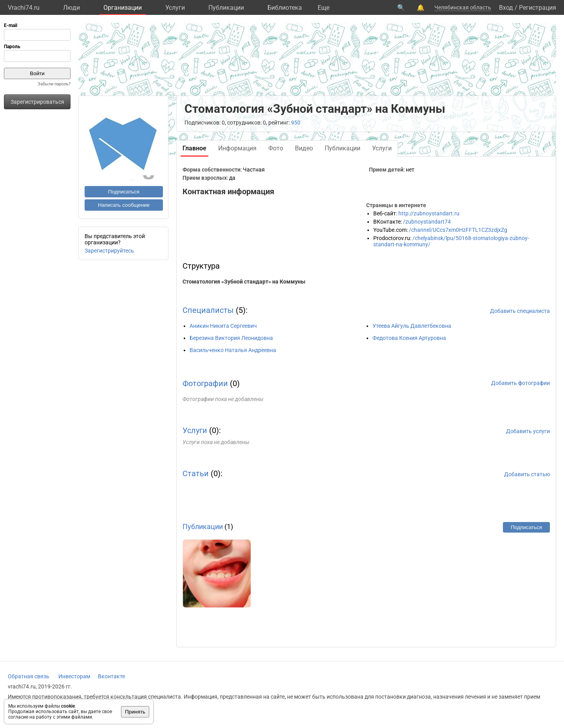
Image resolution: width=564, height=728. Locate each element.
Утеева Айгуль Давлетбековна (412, 326)
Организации (123, 8)
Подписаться (124, 192)
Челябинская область (463, 7)
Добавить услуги (528, 431)
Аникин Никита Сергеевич (223, 326)
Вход (506, 8)
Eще (324, 8)
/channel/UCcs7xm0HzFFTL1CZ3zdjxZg (458, 230)
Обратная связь (29, 676)
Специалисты (208, 310)
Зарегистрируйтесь (109, 251)
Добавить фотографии (521, 383)
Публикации (226, 8)
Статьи (196, 473)
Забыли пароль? (54, 84)
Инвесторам (74, 676)
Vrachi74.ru (24, 8)
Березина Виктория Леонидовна (231, 338)
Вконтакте (111, 676)
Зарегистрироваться (37, 102)
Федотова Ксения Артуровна (409, 338)
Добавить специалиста (520, 311)
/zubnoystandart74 (427, 222)
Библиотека (285, 8)
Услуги (175, 8)
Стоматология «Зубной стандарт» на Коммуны (244, 282)
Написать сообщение (124, 205)
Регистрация (538, 8)
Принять (135, 712)
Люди (71, 8)
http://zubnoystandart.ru (429, 213)
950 (296, 123)
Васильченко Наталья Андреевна (233, 350)
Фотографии (205, 383)
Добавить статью (527, 474)
